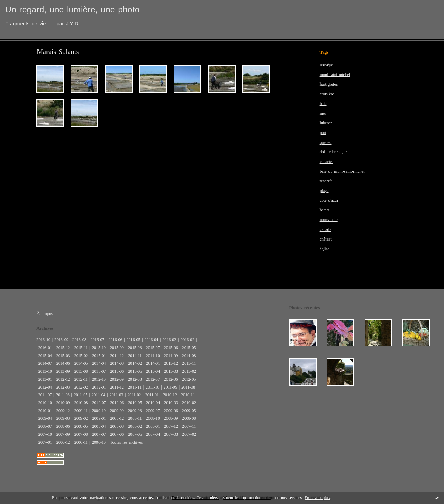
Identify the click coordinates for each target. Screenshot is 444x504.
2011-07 (45, 395)
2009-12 (63, 411)
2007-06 (117, 434)
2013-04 (153, 371)
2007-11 (189, 426)
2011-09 (170, 387)
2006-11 (81, 442)
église (325, 249)
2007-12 (171, 426)
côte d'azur (329, 200)
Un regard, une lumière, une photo (72, 10)
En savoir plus (317, 498)
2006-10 (99, 442)
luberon (326, 123)
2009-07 (153, 411)
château (326, 239)
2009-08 (135, 411)
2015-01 (99, 356)
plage (324, 191)
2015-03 (63, 356)
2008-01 (153, 426)
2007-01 (45, 442)
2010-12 (170, 395)
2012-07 (153, 379)
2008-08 (189, 418)
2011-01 (152, 395)
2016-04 (151, 340)
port (323, 133)
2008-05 (81, 426)
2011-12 (117, 387)
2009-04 (45, 418)
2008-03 (117, 426)
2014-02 (135, 363)
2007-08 (81, 434)
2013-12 (171, 363)
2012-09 (117, 379)
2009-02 (81, 418)
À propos (45, 314)
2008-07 (45, 426)
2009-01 (99, 418)
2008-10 (153, 418)
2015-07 (153, 348)
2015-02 (81, 356)
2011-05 (81, 395)
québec (326, 142)
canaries (327, 162)
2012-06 (171, 379)
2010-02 (189, 403)
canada (326, 229)
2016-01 (45, 348)
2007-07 (99, 434)
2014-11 (135, 356)
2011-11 (135, 387)
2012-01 (99, 387)
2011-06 (63, 395)
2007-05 (135, 434)
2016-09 (61, 340)
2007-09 (63, 434)
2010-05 (135, 403)
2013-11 (189, 363)
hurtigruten (329, 84)
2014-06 (63, 363)
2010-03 (171, 403)
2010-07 (99, 403)
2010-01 (45, 411)
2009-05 (189, 411)
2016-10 (43, 340)
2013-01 (45, 379)
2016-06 (116, 340)
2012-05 (189, 379)
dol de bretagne (333, 152)
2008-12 (117, 418)
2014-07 (45, 363)
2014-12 (117, 356)
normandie (329, 220)
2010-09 (63, 403)
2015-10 (99, 348)
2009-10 (99, 411)
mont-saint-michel (335, 75)
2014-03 (117, 363)
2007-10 (45, 434)
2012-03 (63, 387)
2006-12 (63, 442)
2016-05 (134, 340)
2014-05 (81, 363)
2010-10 (45, 403)
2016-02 (187, 340)
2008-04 (99, 426)
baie (323, 104)
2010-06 (117, 403)
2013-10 (45, 371)
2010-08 (81, 403)
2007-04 (153, 434)
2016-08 (79, 340)
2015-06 (171, 348)
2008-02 (135, 426)
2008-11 (135, 418)
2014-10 (153, 356)
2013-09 (63, 371)
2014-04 (99, 363)
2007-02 (189, 434)
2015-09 (117, 348)
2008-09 (171, 418)
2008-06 (63, 426)
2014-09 (171, 356)
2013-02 (189, 371)
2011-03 (116, 395)
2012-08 (135, 379)
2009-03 (63, 418)
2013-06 (117, 371)
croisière (327, 94)
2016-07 (97, 340)
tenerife (326, 181)
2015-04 (45, 356)
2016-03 (169, 340)
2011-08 (188, 387)
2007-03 (171, 434)
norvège (327, 65)
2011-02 (134, 395)
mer (323, 113)
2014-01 (153, 363)
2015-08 (135, 348)
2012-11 (81, 379)
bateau (325, 210)
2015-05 (189, 348)
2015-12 (63, 348)
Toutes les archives (126, 442)
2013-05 (135, 371)
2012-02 (81, 387)
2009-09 (117, 411)
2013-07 (99, 371)
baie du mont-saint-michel (342, 171)
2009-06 (171, 411)
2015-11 (81, 348)
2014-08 (189, 356)
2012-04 (45, 387)
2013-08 (81, 371)
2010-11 (188, 395)
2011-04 (98, 395)
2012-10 (99, 379)
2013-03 (171, 371)
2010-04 (153, 403)
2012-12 (63, 379)
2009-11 (81, 411)
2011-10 (152, 387)
